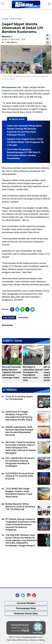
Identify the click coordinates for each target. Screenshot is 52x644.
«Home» (6, 19)
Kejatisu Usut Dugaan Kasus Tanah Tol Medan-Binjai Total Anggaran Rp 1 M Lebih (25, 142)
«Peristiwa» (16, 19)
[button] (47, 43)
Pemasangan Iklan (26, 608)
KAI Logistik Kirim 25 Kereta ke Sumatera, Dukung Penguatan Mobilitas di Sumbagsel (20, 462)
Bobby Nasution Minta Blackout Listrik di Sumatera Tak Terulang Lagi (20, 507)
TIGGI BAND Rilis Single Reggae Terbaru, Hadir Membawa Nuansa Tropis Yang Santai (19, 493)
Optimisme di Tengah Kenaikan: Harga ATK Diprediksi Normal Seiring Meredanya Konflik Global (19, 416)
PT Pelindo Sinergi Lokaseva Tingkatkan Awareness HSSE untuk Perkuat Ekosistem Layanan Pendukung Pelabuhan (21, 524)
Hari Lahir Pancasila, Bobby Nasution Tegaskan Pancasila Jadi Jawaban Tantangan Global (12, 372)
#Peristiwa (23, 318)
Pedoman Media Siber (26, 614)
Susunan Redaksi (26, 603)
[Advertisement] (21, 568)
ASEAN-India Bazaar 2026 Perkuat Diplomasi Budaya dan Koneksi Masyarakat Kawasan (19, 431)
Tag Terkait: (9, 318)
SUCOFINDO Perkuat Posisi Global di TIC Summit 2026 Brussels (20, 476)
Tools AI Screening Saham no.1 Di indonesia (19, 398)
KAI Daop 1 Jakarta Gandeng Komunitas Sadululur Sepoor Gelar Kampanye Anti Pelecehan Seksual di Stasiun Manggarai (21, 448)
